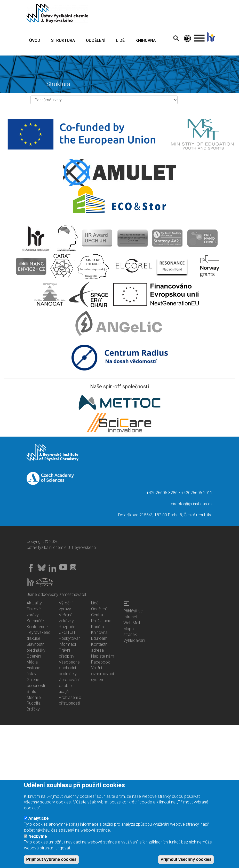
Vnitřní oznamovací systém (102, 674)
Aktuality (34, 603)
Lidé (95, 603)
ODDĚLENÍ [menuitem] (96, 40)
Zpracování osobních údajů (69, 686)
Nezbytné (38, 842)
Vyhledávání (134, 640)
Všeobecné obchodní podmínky (69, 668)
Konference (37, 627)
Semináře (35, 621)
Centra (97, 615)
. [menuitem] (200, 36)
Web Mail (132, 623)
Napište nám (103, 656)
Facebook (101, 662)
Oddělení (99, 609)
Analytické (39, 824)
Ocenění (34, 656)
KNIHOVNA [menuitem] (146, 40)
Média (32, 662)
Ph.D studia (101, 621)
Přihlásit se (133, 611)
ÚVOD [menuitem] (35, 40)
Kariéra (98, 627)
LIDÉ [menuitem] (120, 40)
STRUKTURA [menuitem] (63, 40)
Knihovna (99, 632)
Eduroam (99, 638)
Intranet (130, 617)
